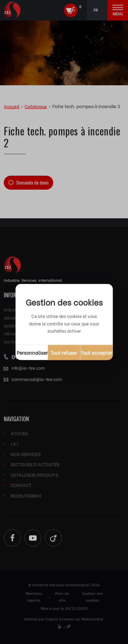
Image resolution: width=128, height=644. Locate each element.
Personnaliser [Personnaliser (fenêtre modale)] (32, 352)
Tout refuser (64, 352)
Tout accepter (96, 352)
